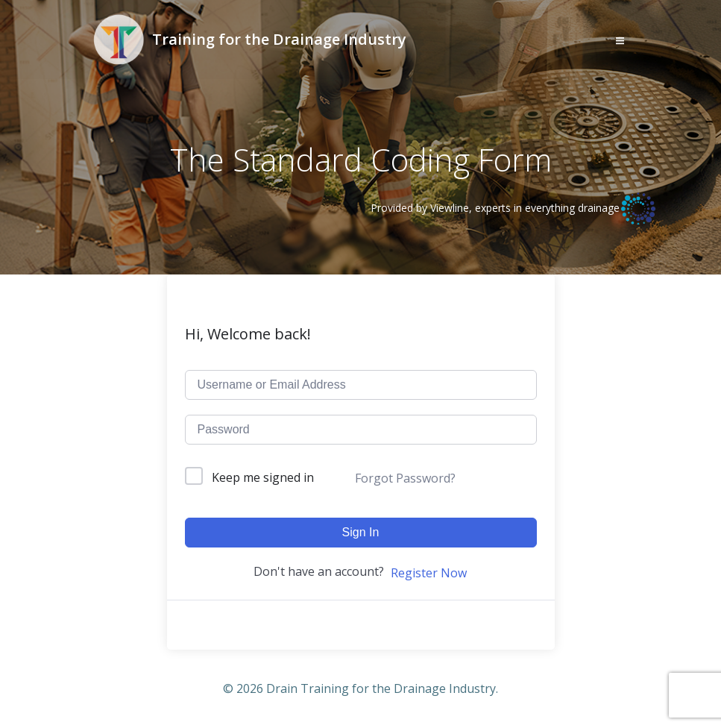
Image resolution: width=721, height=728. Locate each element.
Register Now (429, 573)
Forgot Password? (405, 478)
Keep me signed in (263, 477)
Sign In (361, 532)
